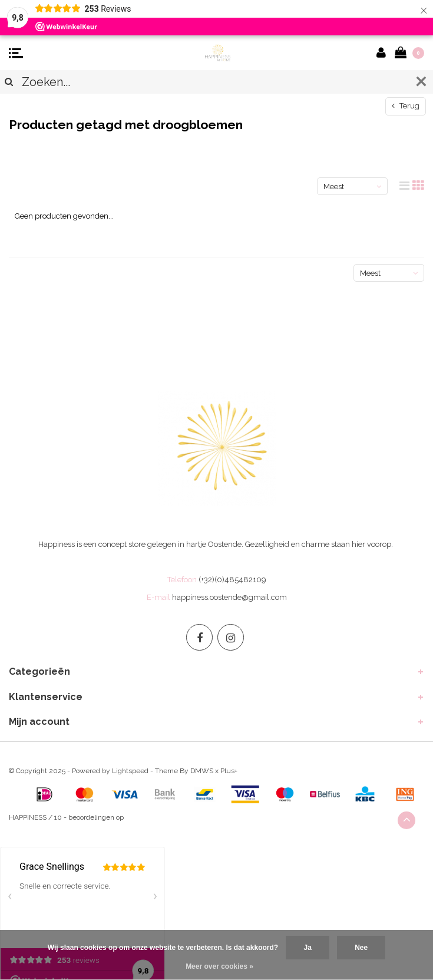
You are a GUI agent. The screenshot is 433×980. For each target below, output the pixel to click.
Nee (361, 948)
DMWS (202, 771)
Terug (406, 106)
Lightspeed (130, 771)
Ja (307, 948)
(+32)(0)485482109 (232, 580)
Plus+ (229, 771)
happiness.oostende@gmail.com (229, 597)
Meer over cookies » (219, 966)
